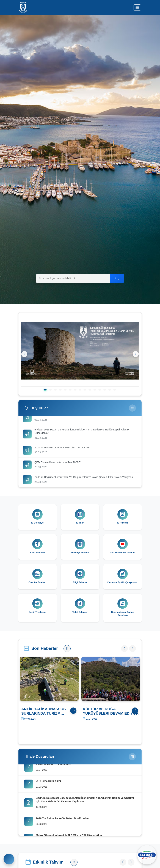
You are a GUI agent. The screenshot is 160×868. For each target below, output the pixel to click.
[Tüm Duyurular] (132, 408)
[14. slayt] (110, 390)
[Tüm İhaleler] (132, 762)
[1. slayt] (45, 390)
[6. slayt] (70, 390)
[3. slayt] (55, 390)
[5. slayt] (65, 390)
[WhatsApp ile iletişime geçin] (146, 854)
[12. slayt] (100, 390)
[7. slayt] (75, 390)
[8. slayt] (80, 390)
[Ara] (117, 278)
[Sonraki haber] (132, 653)
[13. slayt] (105, 390)
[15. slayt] (115, 390)
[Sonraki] (135, 354)
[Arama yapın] (73, 278)
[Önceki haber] (122, 653)
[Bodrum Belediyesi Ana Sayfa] (23, 7)
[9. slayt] (85, 390)
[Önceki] (25, 354)
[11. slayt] (95, 390)
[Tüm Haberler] (67, 653)
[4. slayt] (60, 390)
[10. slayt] (90, 390)
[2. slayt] (50, 390)
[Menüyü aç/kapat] (137, 7)
